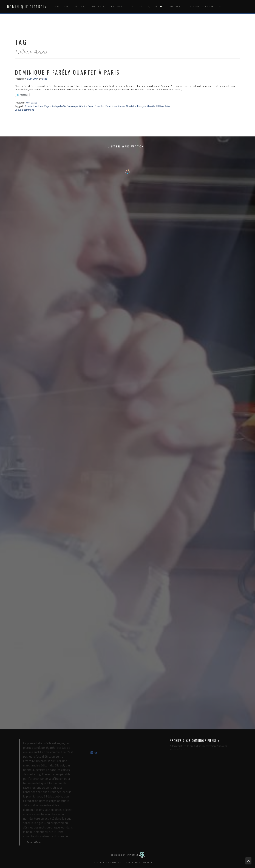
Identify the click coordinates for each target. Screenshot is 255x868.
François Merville (146, 106)
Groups (60, 7)
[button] (220, 7)
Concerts (98, 6)
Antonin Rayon (43, 106)
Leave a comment (24, 110)
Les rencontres (199, 7)
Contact (175, 6)
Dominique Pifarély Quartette (121, 106)
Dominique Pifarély (27, 7)
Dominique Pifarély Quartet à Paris (67, 72)
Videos (80, 6)
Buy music (118, 6)
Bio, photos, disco (146, 7)
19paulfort (29, 106)
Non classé (32, 103)
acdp (45, 79)
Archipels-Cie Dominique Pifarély (69, 106)
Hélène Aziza (163, 106)
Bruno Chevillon (96, 106)
